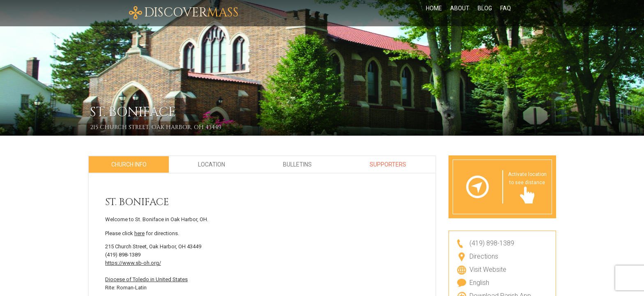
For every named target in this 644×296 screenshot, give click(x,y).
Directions (484, 256)
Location (212, 164)
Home (434, 13)
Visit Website (488, 269)
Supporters (388, 164)
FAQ (506, 13)
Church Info (129, 164)
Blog (485, 13)
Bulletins (297, 164)
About (460, 13)
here (139, 233)
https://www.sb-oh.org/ (133, 263)
